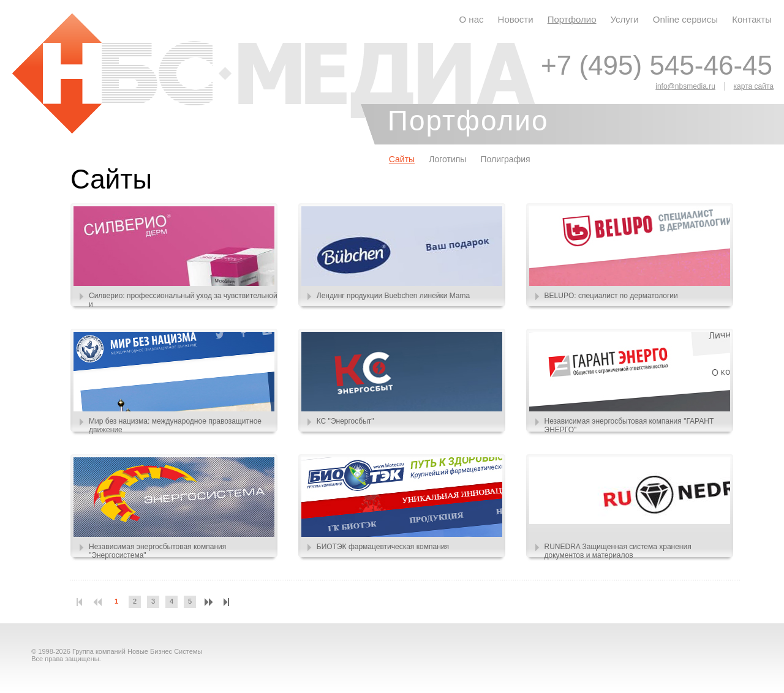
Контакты (752, 19)
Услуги (625, 19)
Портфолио (572, 19)
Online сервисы (685, 19)
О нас (472, 19)
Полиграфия (505, 159)
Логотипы (447, 159)
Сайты (402, 159)
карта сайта (754, 86)
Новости (516, 19)
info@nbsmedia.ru (685, 86)
